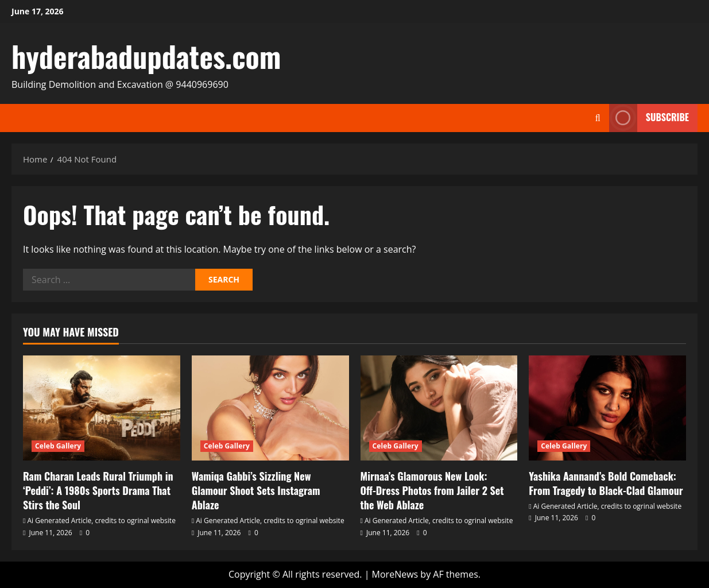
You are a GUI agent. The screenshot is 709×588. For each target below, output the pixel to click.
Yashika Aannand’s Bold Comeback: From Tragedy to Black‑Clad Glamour (606, 483)
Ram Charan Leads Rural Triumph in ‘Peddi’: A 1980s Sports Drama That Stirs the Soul (98, 490)
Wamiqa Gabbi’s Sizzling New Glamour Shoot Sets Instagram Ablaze (256, 490)
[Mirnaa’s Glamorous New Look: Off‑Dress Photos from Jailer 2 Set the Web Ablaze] (439, 408)
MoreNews (395, 574)
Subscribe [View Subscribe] (649, 118)
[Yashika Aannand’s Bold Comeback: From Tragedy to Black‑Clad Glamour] (607, 408)
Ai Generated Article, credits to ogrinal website (102, 521)
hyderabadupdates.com (146, 56)
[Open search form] (598, 118)
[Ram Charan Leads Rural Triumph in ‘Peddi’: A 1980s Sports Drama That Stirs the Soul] (102, 408)
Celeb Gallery (58, 446)
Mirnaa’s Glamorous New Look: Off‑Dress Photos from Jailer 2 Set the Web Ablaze (432, 490)
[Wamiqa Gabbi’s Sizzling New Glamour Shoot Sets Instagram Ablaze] (270, 408)
